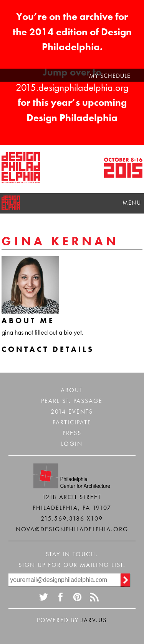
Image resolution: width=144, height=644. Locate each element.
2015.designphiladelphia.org (72, 87)
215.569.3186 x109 (72, 518)
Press (72, 433)
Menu (132, 203)
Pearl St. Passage (72, 401)
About (72, 390)
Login (72, 444)
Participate (72, 422)
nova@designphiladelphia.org (72, 529)
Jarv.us (94, 620)
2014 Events (72, 412)
